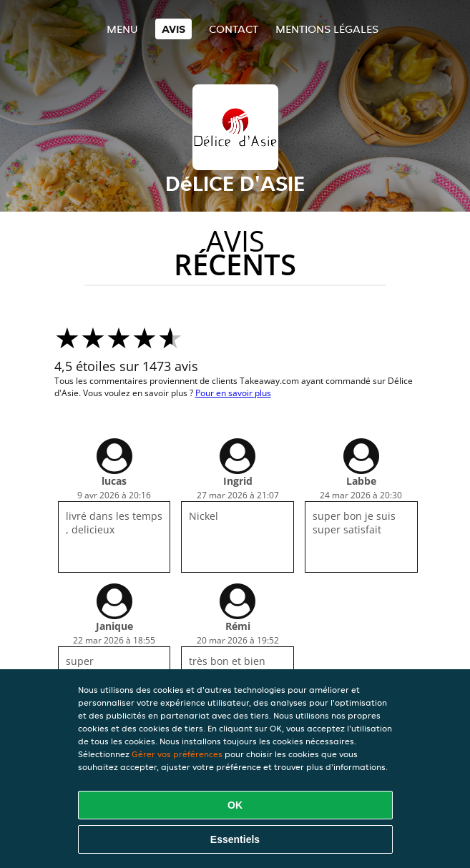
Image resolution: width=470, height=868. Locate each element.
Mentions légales (327, 29)
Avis (173, 29)
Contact (234, 29)
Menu (122, 29)
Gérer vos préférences (177, 754)
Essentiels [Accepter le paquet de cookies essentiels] (235, 839)
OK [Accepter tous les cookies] (235, 805)
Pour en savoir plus (233, 393)
